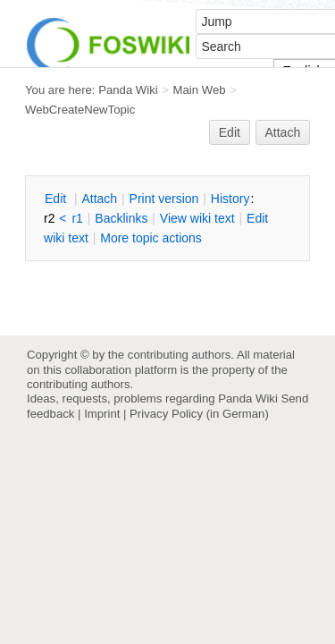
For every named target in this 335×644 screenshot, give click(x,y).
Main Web (200, 90)
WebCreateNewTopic (80, 110)
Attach (283, 132)
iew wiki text (197, 218)
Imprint (102, 414)
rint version (164, 199)
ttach (99, 199)
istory (230, 199)
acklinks (121, 218)
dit (57, 199)
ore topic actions (151, 238)
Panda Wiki (128, 90)
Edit (230, 132)
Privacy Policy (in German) (199, 414)
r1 (77, 218)
